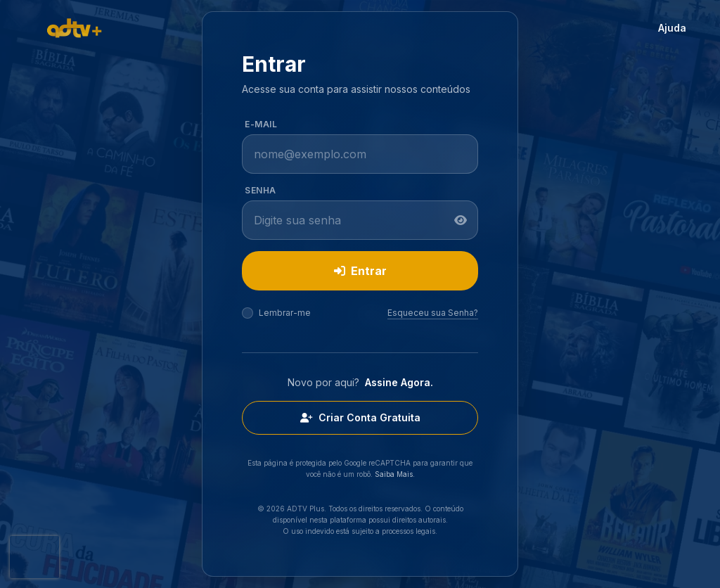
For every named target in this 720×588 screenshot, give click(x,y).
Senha (261, 190)
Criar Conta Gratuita (360, 417)
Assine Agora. (399, 382)
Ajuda (672, 28)
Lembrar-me (285, 313)
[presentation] (34, 557)
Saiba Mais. (395, 474)
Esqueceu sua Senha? (433, 313)
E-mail (261, 124)
